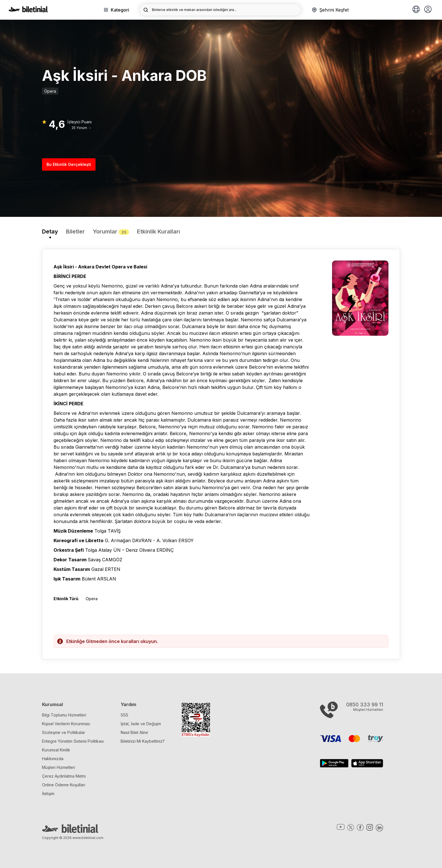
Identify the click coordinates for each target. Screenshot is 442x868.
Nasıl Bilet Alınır (134, 732)
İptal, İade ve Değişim (141, 724)
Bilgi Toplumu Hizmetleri (64, 715)
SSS (124, 715)
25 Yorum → (82, 128)
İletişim (48, 794)
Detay (50, 232)
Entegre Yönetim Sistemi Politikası (73, 741)
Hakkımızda (53, 759)
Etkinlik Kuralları (159, 232)
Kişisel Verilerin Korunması (66, 724)
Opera (50, 91)
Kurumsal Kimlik (56, 750)
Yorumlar (111, 232)
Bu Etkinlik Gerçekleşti (69, 164)
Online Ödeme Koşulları (64, 785)
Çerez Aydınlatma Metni (64, 776)
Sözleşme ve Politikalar (64, 732)
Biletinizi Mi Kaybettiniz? (143, 741)
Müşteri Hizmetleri (58, 767)
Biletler (75, 232)
